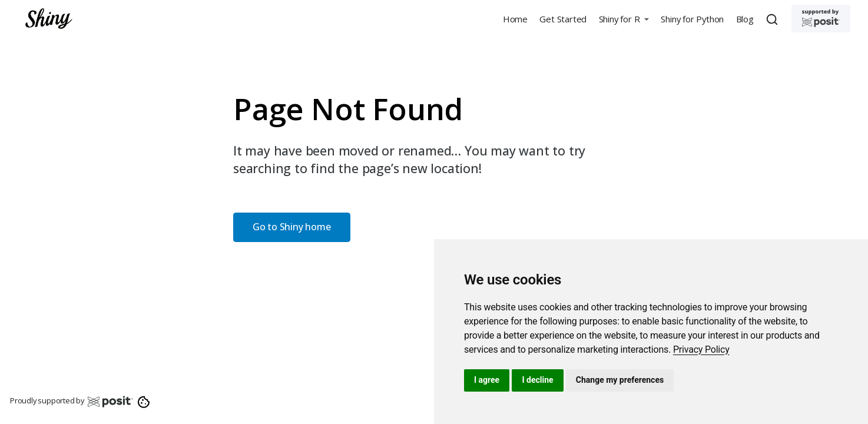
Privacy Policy (701, 350)
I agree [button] (487, 380)
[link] (701, 350)
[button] (624, 19)
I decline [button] (537, 380)
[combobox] (774, 19)
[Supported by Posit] (821, 19)
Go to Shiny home (292, 227)
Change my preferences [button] (620, 380)
